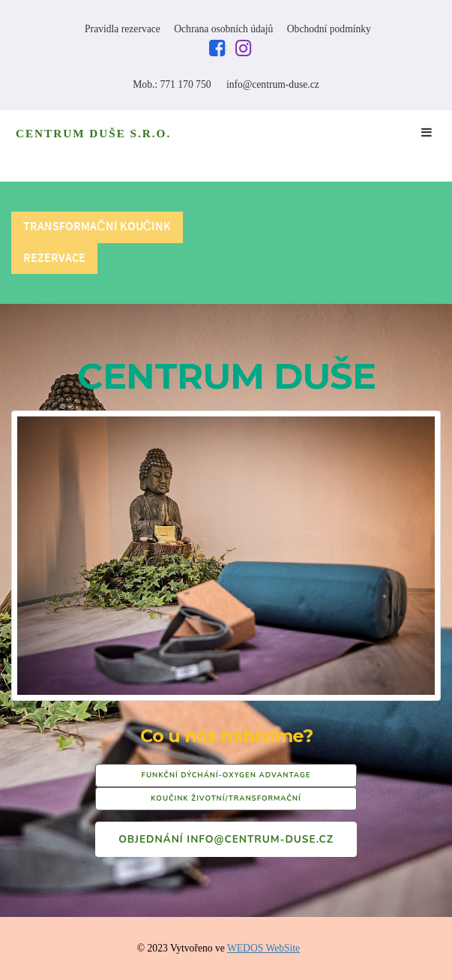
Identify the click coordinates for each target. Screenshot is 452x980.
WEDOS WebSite (263, 948)
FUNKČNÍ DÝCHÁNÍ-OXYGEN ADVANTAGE (226, 775)
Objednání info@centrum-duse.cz (226, 839)
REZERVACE (54, 259)
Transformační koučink (97, 227)
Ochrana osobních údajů (223, 29)
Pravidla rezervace (123, 29)
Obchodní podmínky (329, 29)
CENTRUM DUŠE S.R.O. (93, 133)
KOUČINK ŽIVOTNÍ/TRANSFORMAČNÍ (226, 798)
